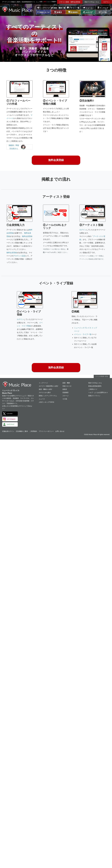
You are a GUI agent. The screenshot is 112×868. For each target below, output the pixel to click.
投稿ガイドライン (94, 396)
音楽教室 (65, 392)
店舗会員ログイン (8, 431)
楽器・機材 (66, 383)
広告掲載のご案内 (22, 431)
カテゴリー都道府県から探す (49, 386)
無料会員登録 (27, 236)
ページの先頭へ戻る (102, 376)
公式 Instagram (11, 419)
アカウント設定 (19, 256)
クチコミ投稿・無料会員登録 (70, 2)
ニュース (89, 8)
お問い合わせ (60, 431)
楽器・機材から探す (46, 389)
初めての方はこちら (92, 2)
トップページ (45, 8)
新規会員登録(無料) (95, 386)
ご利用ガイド (93, 389)
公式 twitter (10, 414)
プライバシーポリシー (46, 431)
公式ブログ (11, 424)
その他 (65, 399)
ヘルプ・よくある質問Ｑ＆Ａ (98, 392)
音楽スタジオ (67, 386)
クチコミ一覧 (74, 8)
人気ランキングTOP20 (46, 402)
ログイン (107, 2)
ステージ (65, 396)
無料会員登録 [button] (56, 160)
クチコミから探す (45, 392)
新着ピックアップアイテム (48, 396)
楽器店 (65, 389)
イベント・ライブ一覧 (83, 334)
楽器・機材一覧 (59, 8)
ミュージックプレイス (17, 9)
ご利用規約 (33, 431)
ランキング (104, 8)
